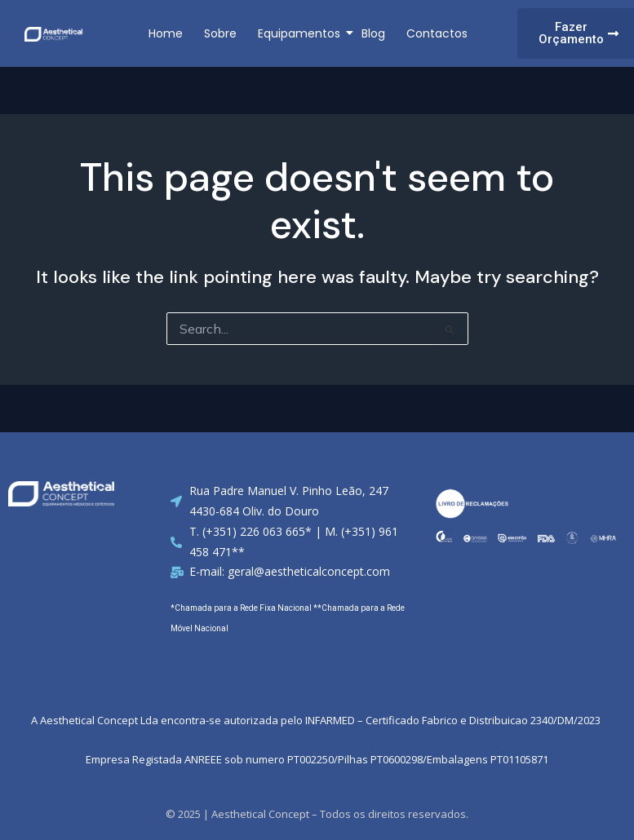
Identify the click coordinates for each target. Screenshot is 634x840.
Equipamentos (300, 33)
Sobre (220, 33)
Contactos (437, 33)
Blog (373, 33)
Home (166, 33)
